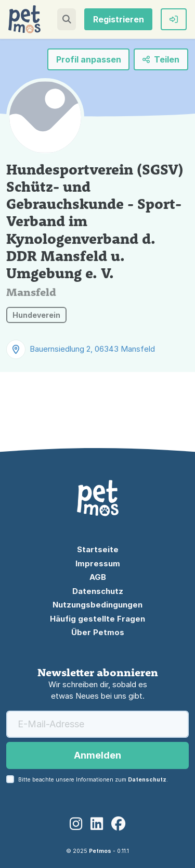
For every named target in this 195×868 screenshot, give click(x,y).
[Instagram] (76, 824)
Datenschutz (98, 591)
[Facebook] (119, 824)
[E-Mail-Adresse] (97, 724)
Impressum (98, 563)
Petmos (100, 851)
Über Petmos (98, 632)
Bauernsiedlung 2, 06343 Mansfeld (92, 349)
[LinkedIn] (97, 824)
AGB (98, 577)
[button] (67, 19)
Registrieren (119, 19)
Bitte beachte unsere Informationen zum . (93, 780)
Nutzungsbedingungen (97, 605)
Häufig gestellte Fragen (97, 619)
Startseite (98, 549)
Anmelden (97, 755)
